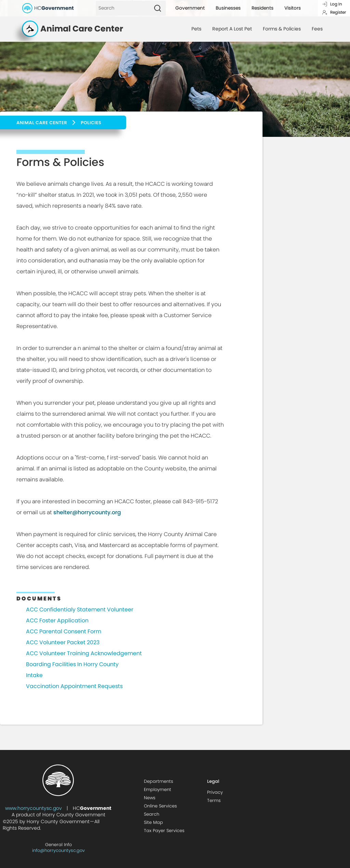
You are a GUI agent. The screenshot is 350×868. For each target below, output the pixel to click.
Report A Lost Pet (232, 29)
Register (334, 12)
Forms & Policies (282, 29)
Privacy (215, 792)
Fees (317, 29)
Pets (196, 29)
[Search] (123, 8)
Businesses (228, 8)
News (150, 798)
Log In (332, 4)
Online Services (160, 806)
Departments (159, 781)
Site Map (153, 822)
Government (190, 8)
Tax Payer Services (164, 831)
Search (152, 814)
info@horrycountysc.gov (58, 850)
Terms (214, 800)
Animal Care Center (42, 123)
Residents (262, 8)
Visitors (293, 8)
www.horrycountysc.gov (33, 808)
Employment (158, 789)
